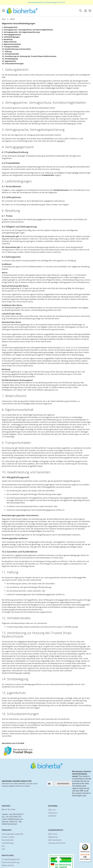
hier (6, 649)
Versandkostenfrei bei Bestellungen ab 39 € (46, 2)
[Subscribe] (63, 784)
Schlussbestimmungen (14, 64)
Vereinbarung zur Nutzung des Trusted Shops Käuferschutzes (31, 56)
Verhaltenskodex (12, 54)
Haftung (8, 51)
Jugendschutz (10, 61)
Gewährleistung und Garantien (18, 49)
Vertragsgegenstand (12, 35)
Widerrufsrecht (10, 42)
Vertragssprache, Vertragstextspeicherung (22, 32)
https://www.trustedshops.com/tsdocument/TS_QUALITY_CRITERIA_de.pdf (48, 627)
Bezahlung (8, 39)
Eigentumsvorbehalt (12, 44)
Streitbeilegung (11, 59)
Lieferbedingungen (12, 37)
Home (4, 19)
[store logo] (22, 11)
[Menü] (89, 844)
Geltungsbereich (11, 27)
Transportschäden (11, 47)
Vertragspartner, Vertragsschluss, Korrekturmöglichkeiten (28, 30)
